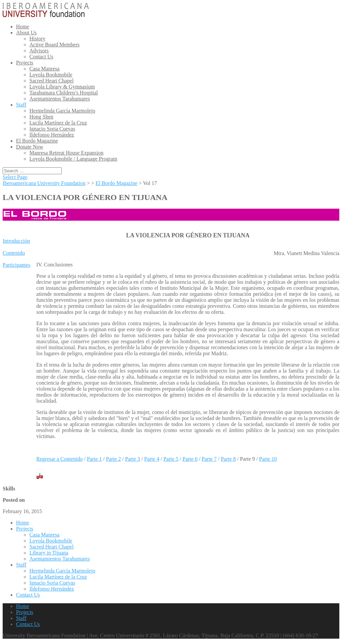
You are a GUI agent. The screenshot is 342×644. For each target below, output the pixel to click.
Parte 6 (190, 459)
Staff (21, 105)
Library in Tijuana (49, 553)
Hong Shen (41, 117)
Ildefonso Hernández (52, 135)
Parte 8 (228, 459)
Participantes (17, 265)
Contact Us (41, 57)
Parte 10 (268, 459)
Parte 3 (133, 459)
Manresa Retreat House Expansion (66, 153)
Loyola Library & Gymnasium (62, 87)
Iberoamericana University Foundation (44, 183)
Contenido (14, 253)
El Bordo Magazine (37, 141)
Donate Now (30, 147)
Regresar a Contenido (60, 459)
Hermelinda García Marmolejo (62, 111)
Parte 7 (209, 459)
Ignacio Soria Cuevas (52, 129)
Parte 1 (94, 459)
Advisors (39, 51)
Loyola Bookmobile (51, 75)
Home (23, 27)
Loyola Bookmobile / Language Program (73, 159)
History (37, 39)
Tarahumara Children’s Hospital (64, 93)
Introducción (16, 241)
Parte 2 (113, 459)
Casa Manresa (44, 69)
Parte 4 (152, 459)
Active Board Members (54, 45)
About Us (26, 33)
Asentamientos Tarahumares (60, 99)
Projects (25, 63)
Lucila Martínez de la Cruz (58, 123)
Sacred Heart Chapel (51, 81)
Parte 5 (171, 459)
